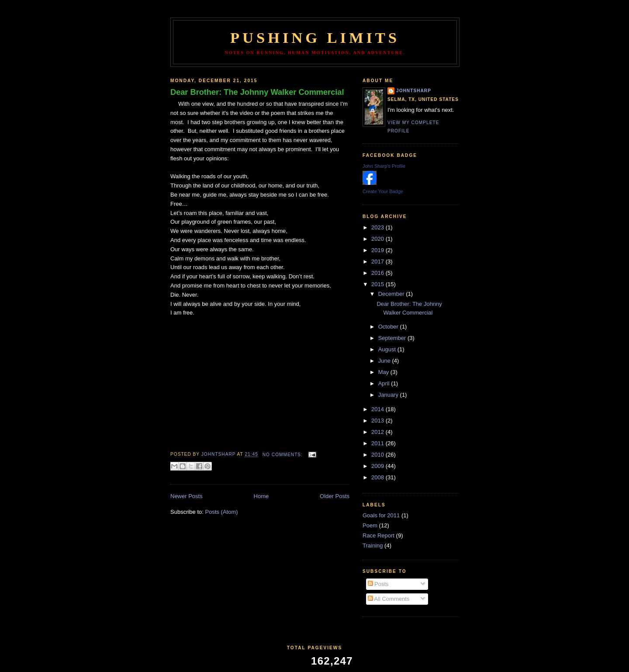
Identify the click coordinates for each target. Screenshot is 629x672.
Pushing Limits (315, 38)
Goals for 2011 (381, 515)
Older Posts (335, 496)
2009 (378, 466)
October (389, 327)
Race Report (378, 535)
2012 (378, 432)
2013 (378, 421)
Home (261, 496)
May (384, 372)
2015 (378, 284)
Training (373, 546)
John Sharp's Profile (384, 166)
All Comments (389, 599)
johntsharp (414, 91)
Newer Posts (187, 496)
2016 (378, 273)
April (385, 383)
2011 (378, 443)
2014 (378, 409)
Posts (378, 584)
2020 (378, 239)
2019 (378, 250)
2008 (378, 477)
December (392, 294)
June (385, 361)
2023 (378, 227)
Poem (370, 525)
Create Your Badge (383, 191)
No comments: (283, 455)
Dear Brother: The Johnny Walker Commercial (257, 92)
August (388, 349)
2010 (378, 455)
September (393, 338)
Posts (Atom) (222, 512)
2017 (378, 262)
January (389, 395)
